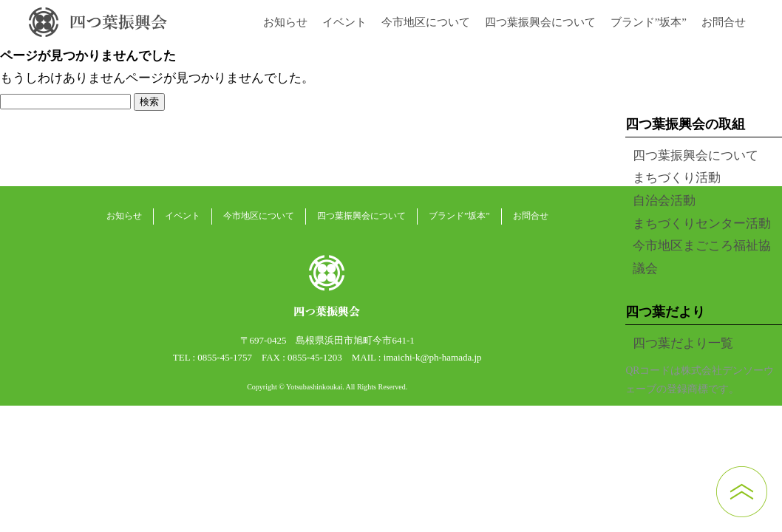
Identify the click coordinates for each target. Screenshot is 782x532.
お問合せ (724, 22)
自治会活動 (664, 201)
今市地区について (426, 22)
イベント (344, 22)
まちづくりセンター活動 (702, 224)
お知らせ (285, 22)
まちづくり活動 (677, 178)
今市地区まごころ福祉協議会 (702, 257)
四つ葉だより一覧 (683, 343)
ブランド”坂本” (649, 22)
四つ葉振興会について (540, 22)
